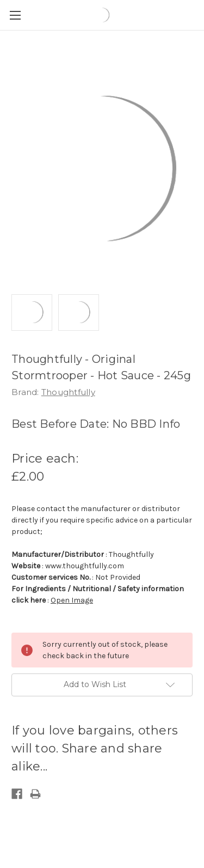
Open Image (72, 600)
